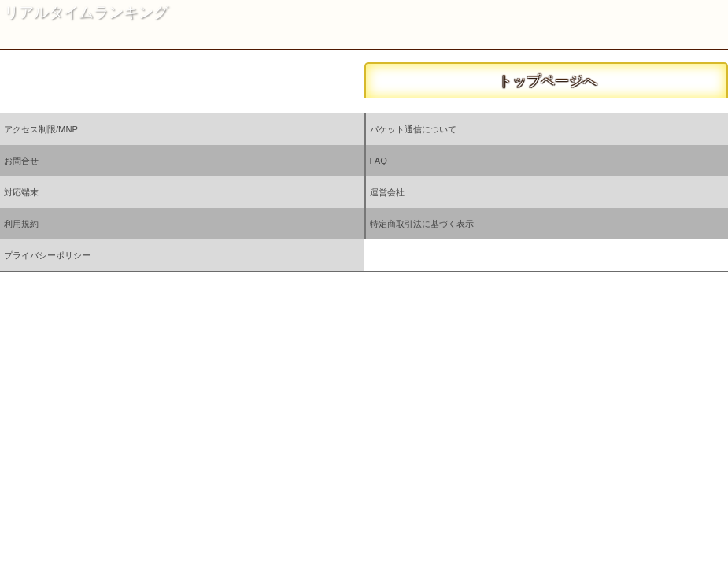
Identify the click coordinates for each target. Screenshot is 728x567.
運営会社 (387, 192)
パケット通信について (413, 129)
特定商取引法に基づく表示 (422, 224)
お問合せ (21, 161)
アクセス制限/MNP (41, 129)
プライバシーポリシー (47, 255)
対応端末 (21, 192)
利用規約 (21, 224)
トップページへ (546, 81)
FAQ (379, 161)
